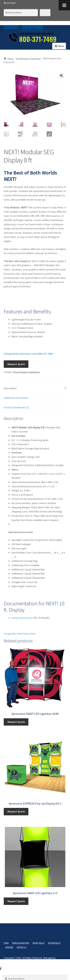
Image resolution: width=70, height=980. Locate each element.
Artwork (9, 947)
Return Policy (54, 943)
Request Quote (16, 364)
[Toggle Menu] (64, 5)
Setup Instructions (22, 618)
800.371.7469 (45, 354)
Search (45, 13)
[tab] (35, 388)
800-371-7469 (38, 39)
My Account (10, 3)
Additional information (16, 398)
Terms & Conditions (21, 943)
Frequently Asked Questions (20, 634)
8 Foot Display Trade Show (28, 58)
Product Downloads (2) (16, 407)
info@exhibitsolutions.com (20, 354)
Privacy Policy (39, 943)
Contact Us (21, 947)
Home (10, 58)
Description (10, 388)
